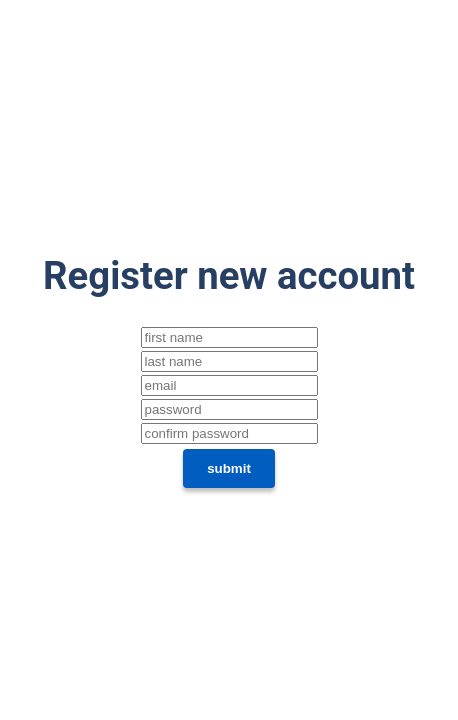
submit (229, 468)
